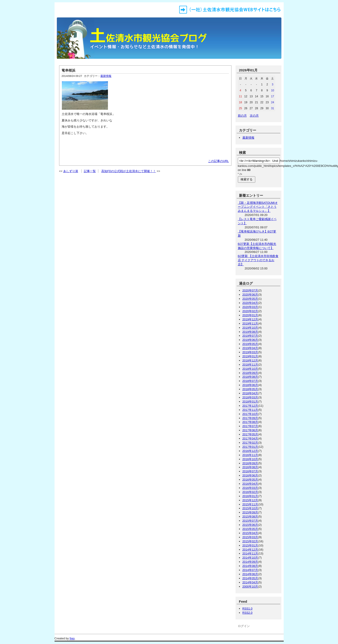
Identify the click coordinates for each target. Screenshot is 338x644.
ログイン (244, 626)
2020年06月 (250, 295)
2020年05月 (250, 299)
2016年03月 (250, 488)
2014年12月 (250, 550)
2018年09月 (250, 373)
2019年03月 (250, 352)
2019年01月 (250, 356)
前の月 (242, 116)
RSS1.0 (247, 609)
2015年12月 (250, 500)
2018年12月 (250, 360)
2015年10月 (250, 508)
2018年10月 (250, 369)
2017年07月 (250, 426)
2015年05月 (250, 529)
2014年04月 (250, 582)
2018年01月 (250, 402)
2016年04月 (250, 484)
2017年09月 (250, 418)
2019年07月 (250, 336)
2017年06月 (250, 430)
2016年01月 (250, 496)
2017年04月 (250, 438)
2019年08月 (250, 332)
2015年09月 (250, 512)
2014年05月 (250, 578)
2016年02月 (250, 492)
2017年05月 (250, 434)
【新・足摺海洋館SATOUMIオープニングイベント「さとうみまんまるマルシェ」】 (258, 207)
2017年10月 (250, 414)
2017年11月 (250, 410)
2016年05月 (250, 480)
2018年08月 (250, 377)
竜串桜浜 (69, 70)
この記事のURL (218, 161)
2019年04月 (250, 348)
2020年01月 (250, 315)
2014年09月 (250, 562)
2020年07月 (250, 290)
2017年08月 (250, 422)
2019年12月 (250, 319)
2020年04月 (250, 303)
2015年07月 (250, 521)
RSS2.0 (247, 613)
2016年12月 (250, 451)
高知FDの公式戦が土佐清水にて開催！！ (129, 171)
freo (72, 638)
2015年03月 (250, 537)
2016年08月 (250, 467)
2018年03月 (250, 397)
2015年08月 (250, 517)
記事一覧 (90, 171)
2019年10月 (250, 328)
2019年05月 (250, 344)
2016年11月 (250, 455)
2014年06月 (250, 574)
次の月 (254, 116)
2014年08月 (250, 566)
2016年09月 (250, 463)
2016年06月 (250, 475)
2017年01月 (250, 447)
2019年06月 (250, 340)
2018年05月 (250, 389)
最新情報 (106, 76)
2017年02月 (250, 443)
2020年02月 (250, 311)
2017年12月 (250, 406)
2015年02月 (250, 541)
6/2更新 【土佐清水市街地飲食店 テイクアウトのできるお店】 (258, 260)
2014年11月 (250, 553)
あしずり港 (71, 171)
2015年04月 (250, 533)
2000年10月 (250, 587)
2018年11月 (250, 365)
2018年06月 (250, 385)
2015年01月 (250, 545)
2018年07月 (250, 381)
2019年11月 (250, 323)
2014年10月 (250, 558)
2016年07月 (250, 471)
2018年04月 (250, 393)
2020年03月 (250, 307)
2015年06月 (250, 525)
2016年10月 (250, 459)
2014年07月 (250, 570)
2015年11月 (250, 504)
